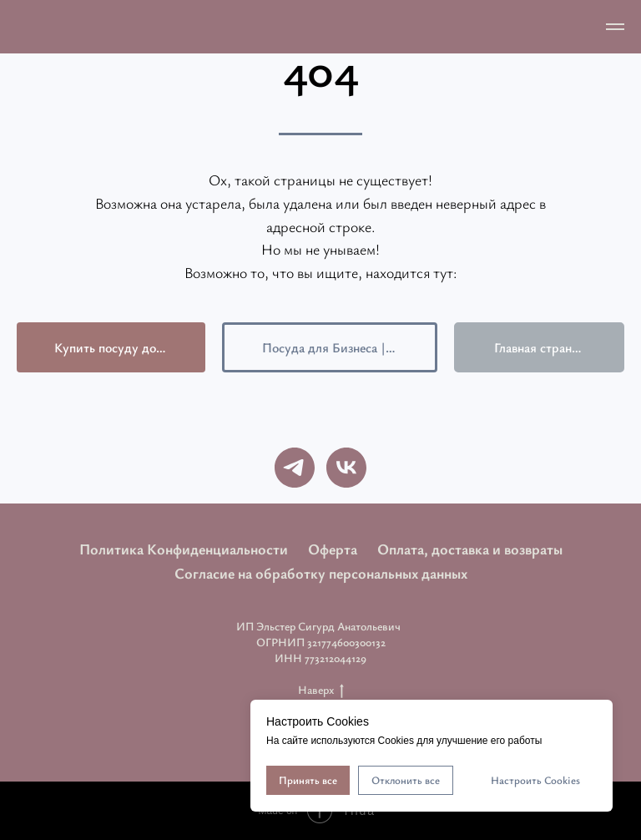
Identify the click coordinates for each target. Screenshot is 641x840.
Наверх (321, 690)
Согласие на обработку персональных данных (321, 573)
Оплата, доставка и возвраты (470, 549)
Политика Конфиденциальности (184, 549)
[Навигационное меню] (615, 27)
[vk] (346, 468)
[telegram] (295, 468)
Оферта (333, 549)
